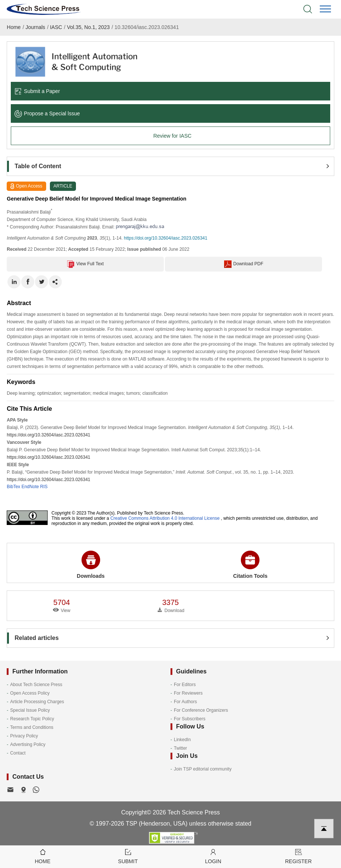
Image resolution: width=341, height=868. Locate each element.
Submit (128, 856)
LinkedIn (182, 740)
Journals (35, 27)
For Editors (185, 685)
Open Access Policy (30, 693)
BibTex (13, 487)
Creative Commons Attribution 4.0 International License (165, 518)
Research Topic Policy (32, 719)
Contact (18, 753)
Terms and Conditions (32, 727)
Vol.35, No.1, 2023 (88, 27)
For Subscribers (190, 719)
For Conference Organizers (201, 710)
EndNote (30, 487)
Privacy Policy (24, 736)
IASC (56, 27)
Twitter (180, 748)
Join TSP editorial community (203, 769)
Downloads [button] (91, 565)
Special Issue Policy (30, 710)
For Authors (185, 702)
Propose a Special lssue (47, 113)
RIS (44, 487)
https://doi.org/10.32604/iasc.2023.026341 (166, 238)
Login (213, 856)
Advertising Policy (28, 744)
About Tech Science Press (36, 685)
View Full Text (85, 264)
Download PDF (244, 264)
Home (14, 27)
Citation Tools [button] (250, 565)
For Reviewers (188, 693)
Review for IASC (173, 136)
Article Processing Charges (37, 702)
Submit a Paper (37, 91)
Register (298, 856)
